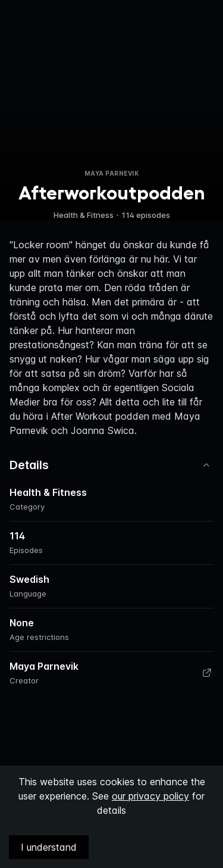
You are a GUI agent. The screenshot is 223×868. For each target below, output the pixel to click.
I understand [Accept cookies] (49, 847)
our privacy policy (150, 796)
